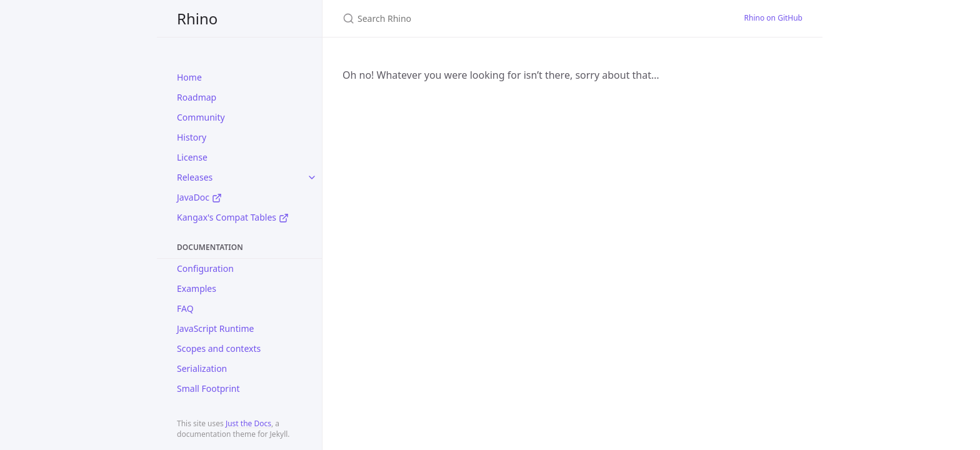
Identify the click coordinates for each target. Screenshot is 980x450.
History (192, 137)
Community (201, 117)
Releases (195, 177)
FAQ (185, 308)
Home (189, 77)
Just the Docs (248, 423)
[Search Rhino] (490, 18)
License (192, 157)
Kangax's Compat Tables (233, 217)
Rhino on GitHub (773, 18)
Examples (197, 288)
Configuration (205, 268)
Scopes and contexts (219, 348)
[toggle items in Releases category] (312, 177)
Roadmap (197, 97)
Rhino (197, 18)
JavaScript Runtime (215, 328)
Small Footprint (208, 388)
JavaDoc (199, 197)
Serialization (202, 368)
